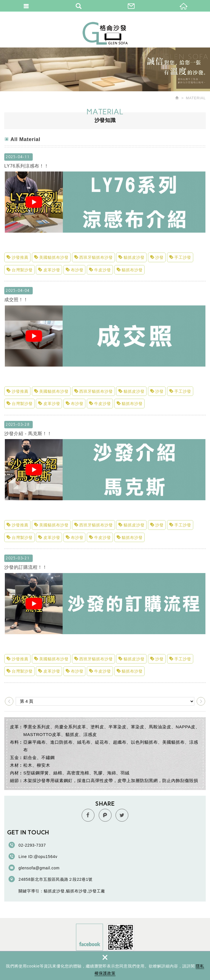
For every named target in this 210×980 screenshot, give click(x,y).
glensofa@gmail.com (39, 868)
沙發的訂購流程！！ (105, 607)
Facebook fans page (89, 937)
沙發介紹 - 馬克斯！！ (105, 473)
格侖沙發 (105, 33)
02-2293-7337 (32, 845)
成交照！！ (105, 339)
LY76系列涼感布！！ (105, 205)
